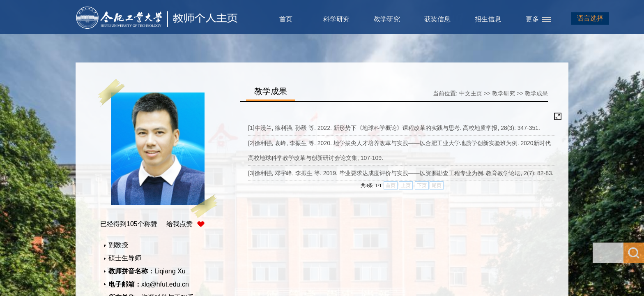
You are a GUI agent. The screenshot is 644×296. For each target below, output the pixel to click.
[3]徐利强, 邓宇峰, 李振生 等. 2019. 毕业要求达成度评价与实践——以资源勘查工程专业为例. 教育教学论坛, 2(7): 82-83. (401, 173)
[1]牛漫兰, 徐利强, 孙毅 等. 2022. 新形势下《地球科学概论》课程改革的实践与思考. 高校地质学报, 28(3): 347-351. (394, 128)
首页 (286, 19)
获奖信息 (437, 19)
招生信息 (488, 19)
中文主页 (471, 93)
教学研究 (387, 19)
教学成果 (536, 93)
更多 (532, 19)
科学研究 (336, 19)
